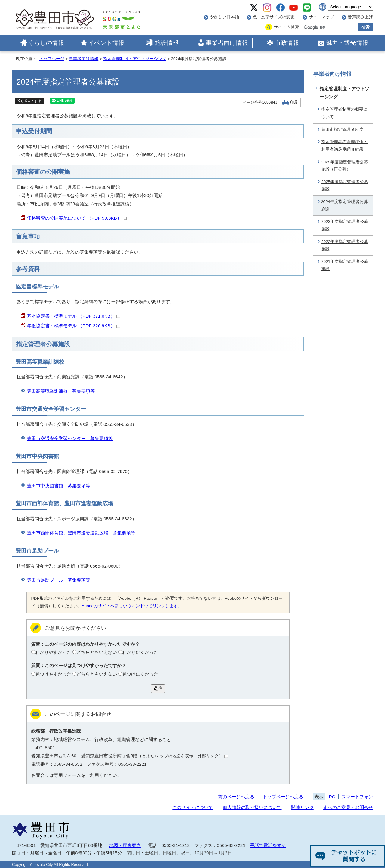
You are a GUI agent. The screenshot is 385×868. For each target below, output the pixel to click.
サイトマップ (321, 17)
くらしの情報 (46, 43)
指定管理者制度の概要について (344, 113)
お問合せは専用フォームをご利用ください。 (76, 775)
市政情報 (287, 43)
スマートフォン (357, 797)
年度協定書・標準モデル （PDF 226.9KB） (74, 326)
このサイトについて (193, 807)
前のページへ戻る (236, 797)
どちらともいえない (97, 652)
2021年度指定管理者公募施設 (345, 265)
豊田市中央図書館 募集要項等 (59, 486)
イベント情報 (106, 43)
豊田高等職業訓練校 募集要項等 (61, 391)
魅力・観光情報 (347, 43)
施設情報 (167, 43)
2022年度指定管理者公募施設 (345, 245)
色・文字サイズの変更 (274, 17)
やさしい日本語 (224, 17)
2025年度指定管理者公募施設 (345, 186)
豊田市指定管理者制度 (342, 129)
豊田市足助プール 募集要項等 (59, 580)
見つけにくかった (140, 674)
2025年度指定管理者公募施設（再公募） (345, 166)
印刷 (294, 102)
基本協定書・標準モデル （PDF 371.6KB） (74, 316)
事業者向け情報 (227, 43)
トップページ (52, 59)
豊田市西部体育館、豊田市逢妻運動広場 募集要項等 (81, 533)
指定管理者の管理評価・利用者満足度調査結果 (344, 146)
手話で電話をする (268, 845)
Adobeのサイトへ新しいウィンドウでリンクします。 (132, 606)
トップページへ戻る (283, 797)
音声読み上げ (360, 17)
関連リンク (302, 807)
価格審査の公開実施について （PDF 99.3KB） (77, 218)
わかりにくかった (140, 652)
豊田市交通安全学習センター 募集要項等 (70, 438)
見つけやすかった (53, 674)
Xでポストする (29, 101)
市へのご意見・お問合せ (348, 807)
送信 (158, 688)
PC (332, 797)
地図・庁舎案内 (125, 845)
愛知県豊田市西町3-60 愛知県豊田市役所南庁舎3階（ (130, 756)
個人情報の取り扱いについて (252, 807)
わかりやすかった (53, 652)
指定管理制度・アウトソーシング (135, 59)
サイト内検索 (286, 27)
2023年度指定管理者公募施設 (345, 225)
